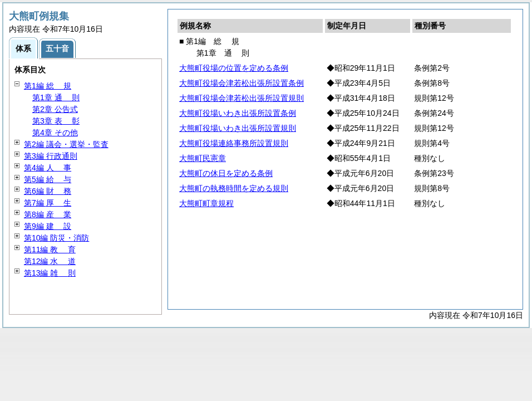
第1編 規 (48, 86)
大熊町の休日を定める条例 (226, 173)
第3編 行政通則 (51, 156)
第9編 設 (48, 226)
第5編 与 (48, 179)
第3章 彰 (56, 121)
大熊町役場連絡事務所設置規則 (234, 143)
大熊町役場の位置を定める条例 (234, 68)
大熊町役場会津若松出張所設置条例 (242, 83)
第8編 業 (48, 214)
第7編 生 (48, 203)
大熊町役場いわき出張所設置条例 (238, 113)
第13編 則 (50, 273)
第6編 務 (48, 191)
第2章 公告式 (55, 109)
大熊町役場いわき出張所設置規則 (238, 128)
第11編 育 (50, 250)
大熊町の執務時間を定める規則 (234, 188)
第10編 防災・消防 (56, 238)
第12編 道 (50, 261)
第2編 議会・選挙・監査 (66, 144)
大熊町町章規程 (206, 203)
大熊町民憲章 (203, 158)
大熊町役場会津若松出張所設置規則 (242, 98)
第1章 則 (56, 97)
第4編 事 (48, 168)
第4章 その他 (55, 133)
